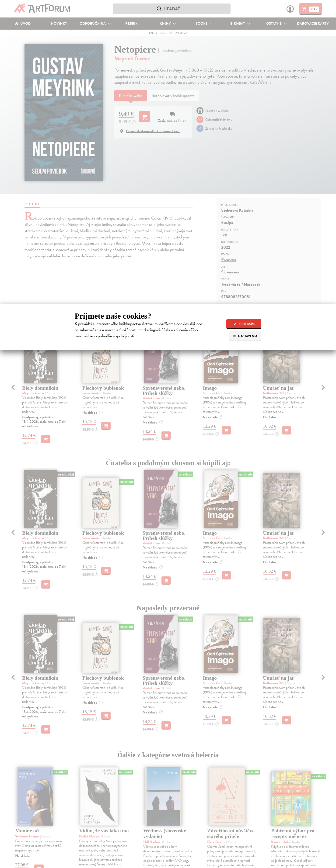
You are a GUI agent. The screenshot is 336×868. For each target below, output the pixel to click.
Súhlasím (244, 324)
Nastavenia (245, 336)
